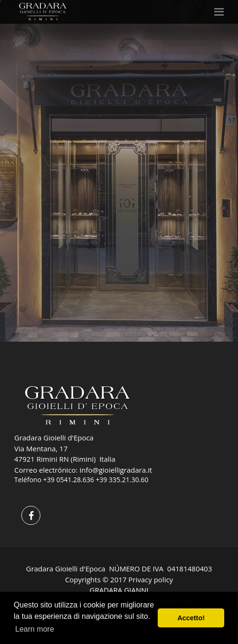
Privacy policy (151, 579)
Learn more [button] (35, 629)
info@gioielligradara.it (116, 470)
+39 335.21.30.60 (122, 480)
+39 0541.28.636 (69, 480)
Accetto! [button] (191, 618)
